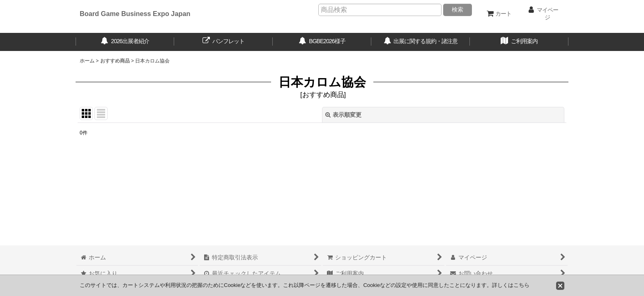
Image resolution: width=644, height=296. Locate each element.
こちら (521, 285)
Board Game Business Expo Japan (135, 14)
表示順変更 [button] (343, 115)
